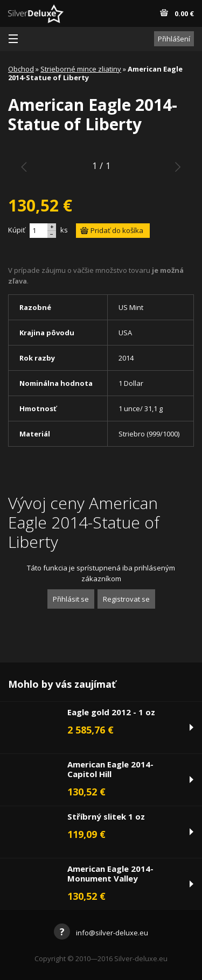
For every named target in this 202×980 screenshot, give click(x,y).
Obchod (21, 69)
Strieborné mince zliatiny (81, 69)
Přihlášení (174, 39)
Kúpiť (17, 230)
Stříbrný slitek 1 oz (106, 816)
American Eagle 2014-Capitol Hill (110, 769)
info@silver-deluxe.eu (101, 933)
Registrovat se (126, 599)
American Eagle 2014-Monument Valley (110, 873)
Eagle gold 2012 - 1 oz (111, 712)
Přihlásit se (71, 599)
